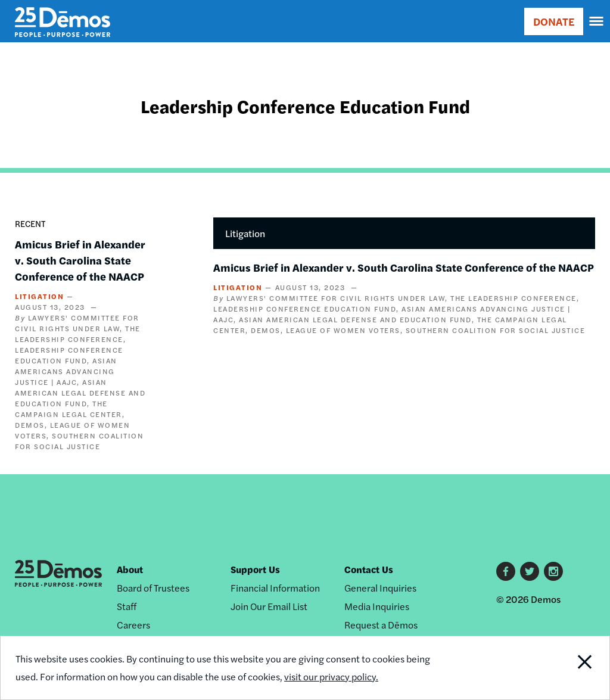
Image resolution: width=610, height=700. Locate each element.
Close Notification (553, 668)
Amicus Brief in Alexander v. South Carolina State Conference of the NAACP (80, 260)
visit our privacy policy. (331, 676)
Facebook (506, 571)
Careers (133, 625)
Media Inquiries (377, 606)
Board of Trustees (153, 588)
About (130, 569)
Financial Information (275, 588)
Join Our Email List (269, 606)
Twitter (530, 571)
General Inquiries (380, 588)
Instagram (553, 571)
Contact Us (369, 569)
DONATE (554, 21)
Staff (127, 606)
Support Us (255, 569)
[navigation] (597, 21)
